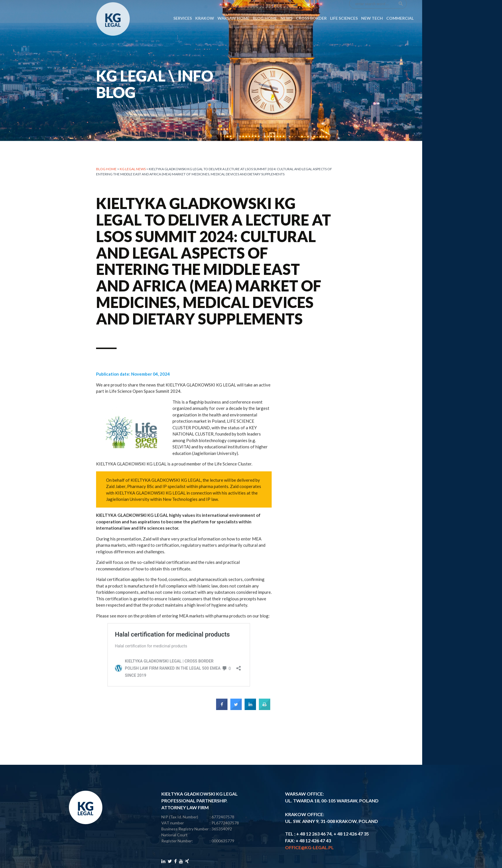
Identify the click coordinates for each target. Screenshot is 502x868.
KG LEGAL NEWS (133, 170)
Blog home (106, 170)
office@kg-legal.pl (309, 847)
